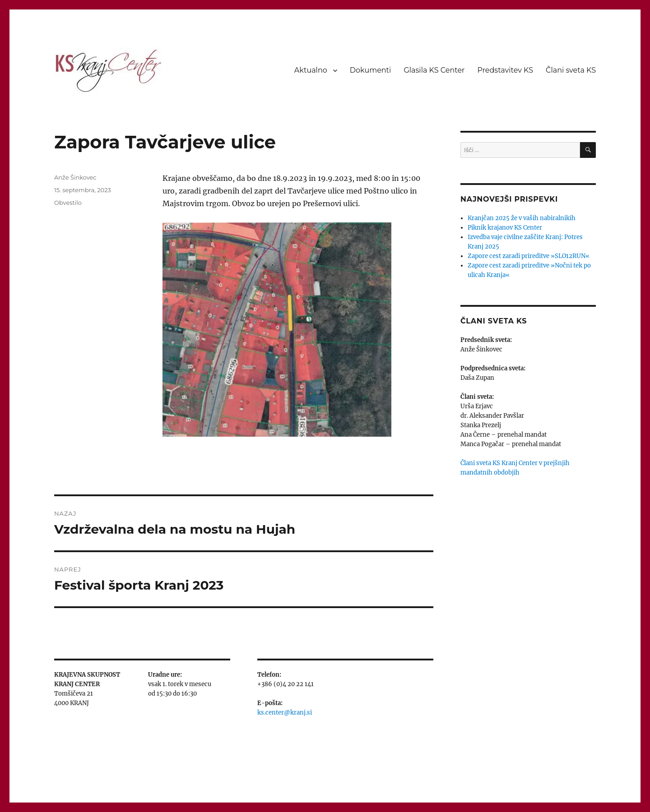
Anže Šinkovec (75, 177)
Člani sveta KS (571, 70)
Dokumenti (371, 70)
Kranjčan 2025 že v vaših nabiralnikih (522, 218)
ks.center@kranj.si (285, 713)
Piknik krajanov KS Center (505, 228)
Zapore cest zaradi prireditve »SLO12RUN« (529, 256)
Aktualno (311, 70)
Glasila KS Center (434, 70)
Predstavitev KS (506, 70)
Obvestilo (68, 203)
